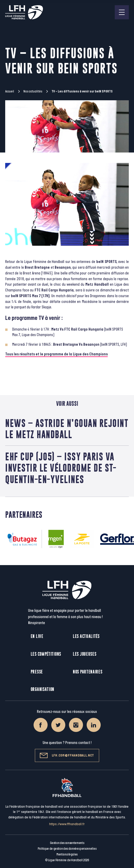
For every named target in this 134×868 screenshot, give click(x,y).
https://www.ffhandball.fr (67, 824)
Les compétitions (46, 654)
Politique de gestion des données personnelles (67, 849)
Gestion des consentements (67, 843)
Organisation (43, 689)
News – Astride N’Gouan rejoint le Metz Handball (67, 429)
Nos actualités (33, 91)
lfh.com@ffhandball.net (67, 755)
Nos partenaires (88, 672)
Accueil (10, 91)
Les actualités (86, 636)
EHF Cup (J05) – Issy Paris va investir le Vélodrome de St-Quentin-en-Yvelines (61, 468)
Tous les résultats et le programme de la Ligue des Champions (56, 354)
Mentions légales (67, 854)
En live (37, 636)
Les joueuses (85, 654)
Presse (37, 672)
